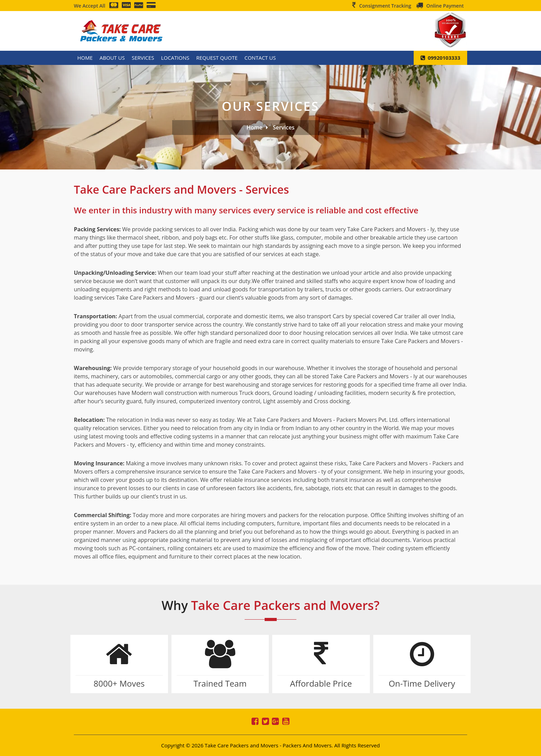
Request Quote (217, 58)
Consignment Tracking (385, 6)
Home (85, 58)
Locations (175, 58)
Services (143, 58)
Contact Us (260, 58)
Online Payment (445, 6)
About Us (112, 58)
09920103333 (440, 58)
